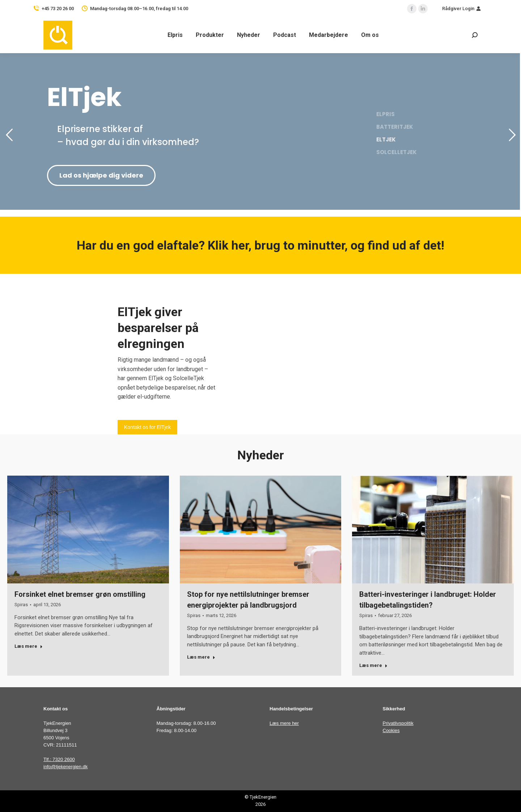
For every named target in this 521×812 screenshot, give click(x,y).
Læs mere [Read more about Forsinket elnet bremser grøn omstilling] (29, 646)
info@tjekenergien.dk (65, 767)
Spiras (21, 605)
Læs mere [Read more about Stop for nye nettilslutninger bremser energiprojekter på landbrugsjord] (201, 657)
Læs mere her (284, 723)
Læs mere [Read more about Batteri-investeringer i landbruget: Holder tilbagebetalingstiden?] (373, 665)
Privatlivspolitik (398, 723)
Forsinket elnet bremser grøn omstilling (80, 594)
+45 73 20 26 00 (58, 8)
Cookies (391, 730)
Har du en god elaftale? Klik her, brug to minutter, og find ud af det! (260, 245)
